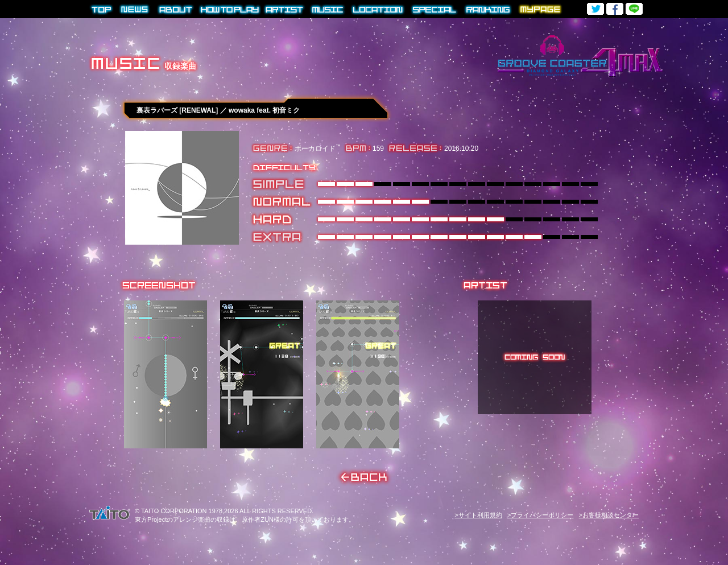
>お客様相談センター (609, 515)
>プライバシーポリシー (540, 515)
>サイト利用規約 (478, 515)
